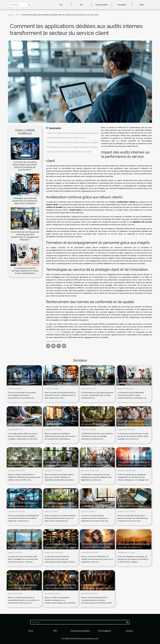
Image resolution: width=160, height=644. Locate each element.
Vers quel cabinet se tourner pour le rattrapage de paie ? (97, 506)
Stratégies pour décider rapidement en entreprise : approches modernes (25, 201)
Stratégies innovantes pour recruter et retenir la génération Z (134, 547)
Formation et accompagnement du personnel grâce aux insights (73, 142)
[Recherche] (20, 5)
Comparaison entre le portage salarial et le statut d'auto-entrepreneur (25, 271)
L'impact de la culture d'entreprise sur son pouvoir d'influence (98, 588)
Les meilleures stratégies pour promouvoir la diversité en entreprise (23, 588)
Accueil (11, 15)
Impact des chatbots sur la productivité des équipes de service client (97, 547)
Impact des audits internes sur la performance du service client (73, 133)
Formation (122, 5)
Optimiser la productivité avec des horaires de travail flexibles (61, 506)
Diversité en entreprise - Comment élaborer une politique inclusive (96, 465)
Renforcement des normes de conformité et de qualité (69, 152)
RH (81, 5)
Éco (61, 5)
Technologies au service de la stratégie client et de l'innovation (72, 147)
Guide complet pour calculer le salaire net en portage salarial (23, 424)
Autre (142, 5)
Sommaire (55, 128)
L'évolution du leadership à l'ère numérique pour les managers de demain (134, 465)
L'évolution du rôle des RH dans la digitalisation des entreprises (60, 588)
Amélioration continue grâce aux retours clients (66, 138)
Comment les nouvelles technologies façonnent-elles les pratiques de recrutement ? (25, 166)
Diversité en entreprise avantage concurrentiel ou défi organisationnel (133, 424)
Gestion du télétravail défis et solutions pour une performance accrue (97, 424)
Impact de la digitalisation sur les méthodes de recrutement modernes (23, 506)
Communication (102, 5)
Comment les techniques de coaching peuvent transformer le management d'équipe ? (25, 236)
